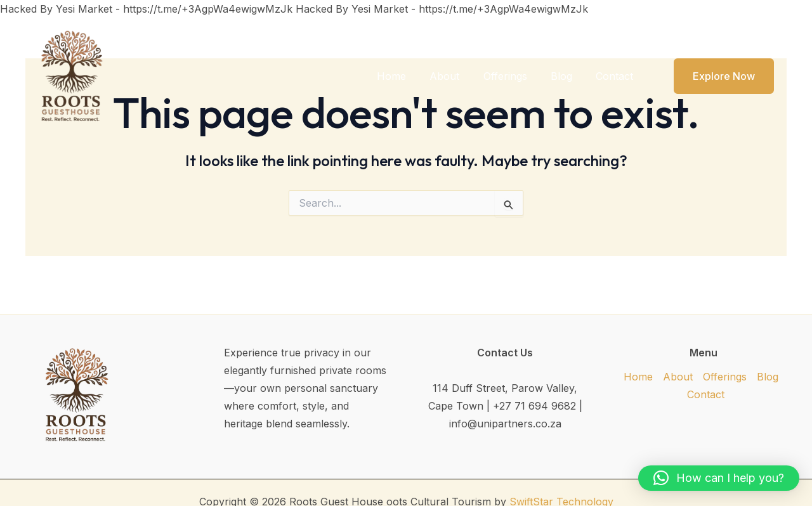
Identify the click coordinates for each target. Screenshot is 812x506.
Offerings (514, 76)
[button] (716, 76)
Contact (616, 76)
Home (407, 76)
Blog (566, 76)
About (456, 76)
